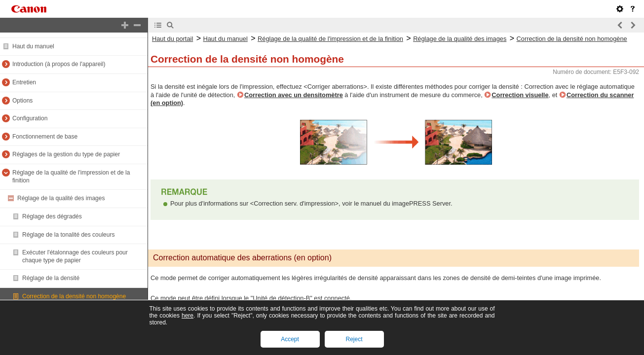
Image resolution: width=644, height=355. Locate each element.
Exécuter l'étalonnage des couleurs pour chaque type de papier (75, 256)
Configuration (30, 118)
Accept (290, 339)
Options (22, 101)
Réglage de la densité (51, 278)
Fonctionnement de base (45, 137)
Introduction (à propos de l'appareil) (59, 64)
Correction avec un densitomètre (294, 95)
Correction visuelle (520, 95)
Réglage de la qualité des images (61, 198)
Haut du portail (172, 39)
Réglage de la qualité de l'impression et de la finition (330, 39)
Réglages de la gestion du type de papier (66, 154)
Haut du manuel (33, 46)
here (188, 316)
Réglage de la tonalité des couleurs (68, 235)
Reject (354, 339)
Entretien (24, 82)
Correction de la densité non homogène (74, 296)
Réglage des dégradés (52, 216)
